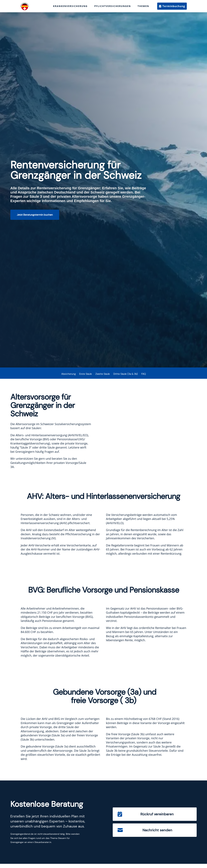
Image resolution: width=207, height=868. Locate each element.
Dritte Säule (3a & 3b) (126, 374)
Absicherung (68, 374)
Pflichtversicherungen (113, 6)
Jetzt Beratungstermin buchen (35, 215)
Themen (143, 6)
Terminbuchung (174, 6)
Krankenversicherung (70, 6)
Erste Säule (86, 374)
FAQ (144, 374)
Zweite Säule (103, 374)
